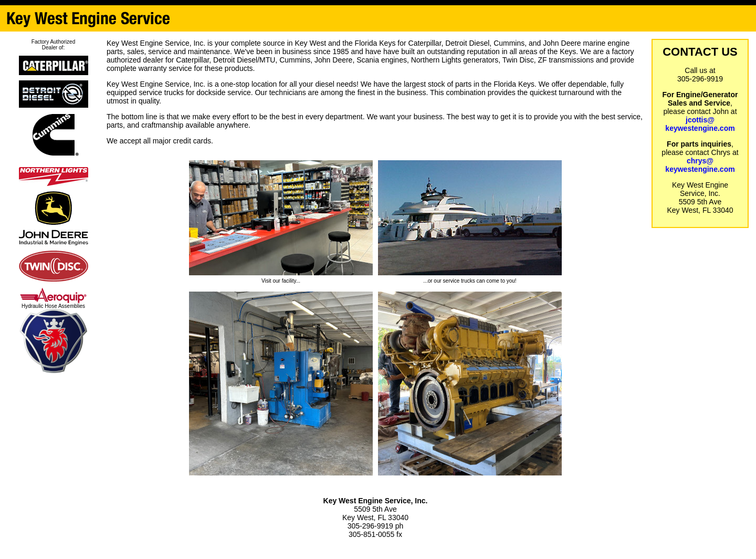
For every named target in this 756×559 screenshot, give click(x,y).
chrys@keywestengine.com (700, 165)
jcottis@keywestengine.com (700, 124)
